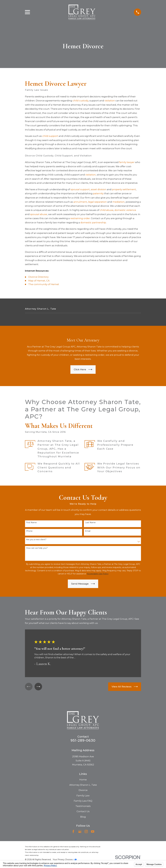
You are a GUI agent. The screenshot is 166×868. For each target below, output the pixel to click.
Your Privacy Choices (65, 859)
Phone (29, 531)
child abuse (107, 210)
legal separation (97, 202)
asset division (99, 189)
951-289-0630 (83, 740)
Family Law (83, 796)
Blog (83, 817)
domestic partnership (93, 223)
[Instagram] (86, 832)
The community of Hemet (44, 284)
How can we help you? (37, 548)
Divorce (83, 790)
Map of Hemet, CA (39, 281)
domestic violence (125, 210)
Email (88, 531)
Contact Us (83, 811)
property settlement (124, 189)
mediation (119, 202)
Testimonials (83, 806)
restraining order (80, 218)
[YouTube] (93, 832)
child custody (81, 101)
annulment (80, 202)
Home (83, 780)
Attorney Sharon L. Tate (83, 785)
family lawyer (127, 162)
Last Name (90, 523)
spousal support (80, 189)
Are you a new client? (36, 540)
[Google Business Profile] (80, 832)
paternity (98, 193)
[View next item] (40, 687)
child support (50, 136)
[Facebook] (73, 832)
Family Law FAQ (83, 801)
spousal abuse (39, 214)
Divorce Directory (38, 277)
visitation (110, 101)
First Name (31, 523)
